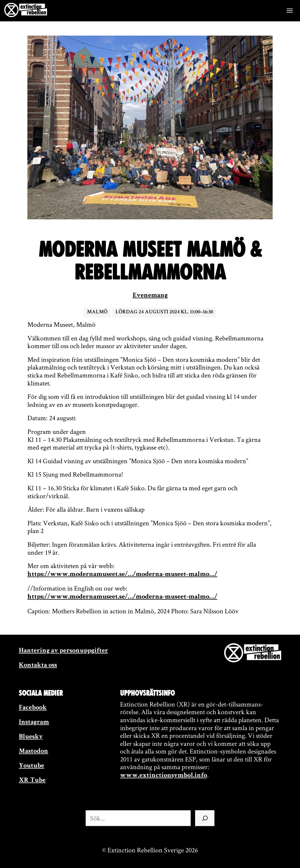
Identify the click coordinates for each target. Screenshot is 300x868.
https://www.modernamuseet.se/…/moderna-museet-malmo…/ (122, 575)
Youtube (32, 766)
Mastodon (34, 751)
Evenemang (150, 296)
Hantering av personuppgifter (63, 651)
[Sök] (205, 818)
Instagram (34, 722)
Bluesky (31, 737)
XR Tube (32, 781)
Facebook (33, 708)
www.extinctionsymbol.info (164, 776)
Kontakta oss (38, 665)
